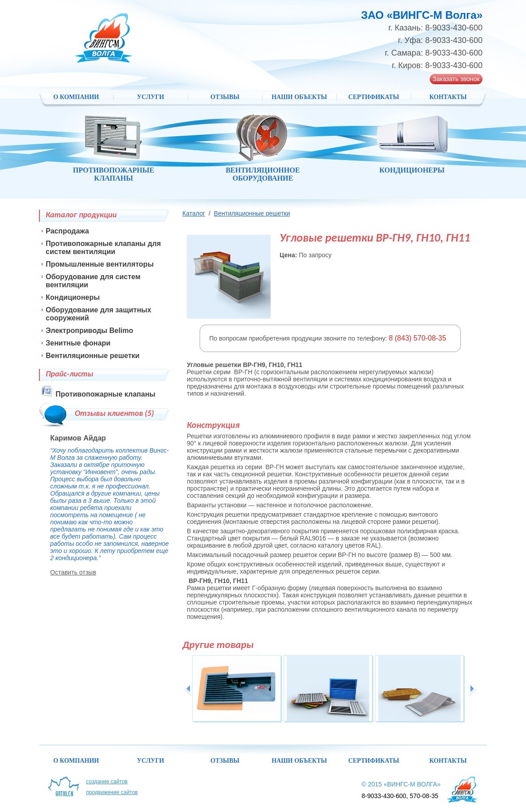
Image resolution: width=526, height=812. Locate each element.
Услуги (151, 97)
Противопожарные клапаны (106, 394)
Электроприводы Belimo (89, 330)
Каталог (194, 213)
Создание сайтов (107, 782)
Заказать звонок (456, 79)
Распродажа (67, 231)
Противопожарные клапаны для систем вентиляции (103, 248)
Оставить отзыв (73, 572)
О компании (76, 97)
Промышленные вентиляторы (100, 264)
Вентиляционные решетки (252, 213)
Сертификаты (373, 97)
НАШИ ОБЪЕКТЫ (299, 97)
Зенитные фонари (78, 343)
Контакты (448, 97)
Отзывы (225, 97)
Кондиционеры (73, 297)
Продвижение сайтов (112, 792)
